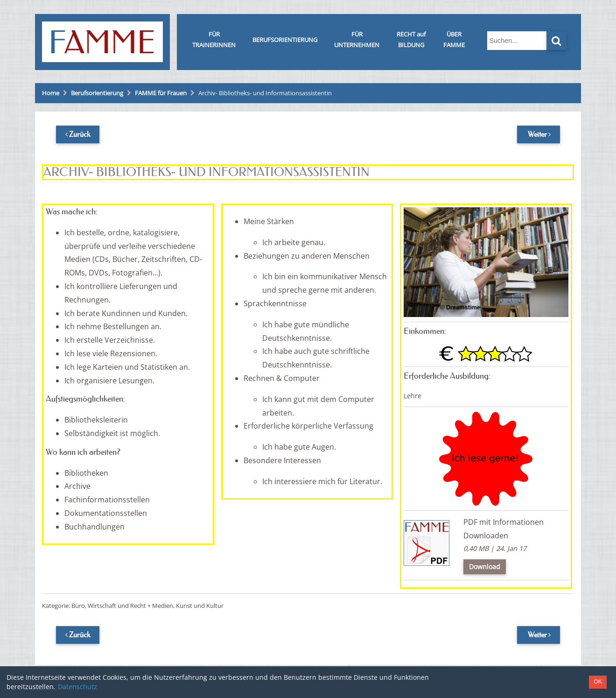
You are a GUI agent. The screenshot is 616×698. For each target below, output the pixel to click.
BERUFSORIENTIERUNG (285, 40)
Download (485, 567)
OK (598, 682)
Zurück (80, 134)
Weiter (537, 134)
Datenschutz (77, 687)
